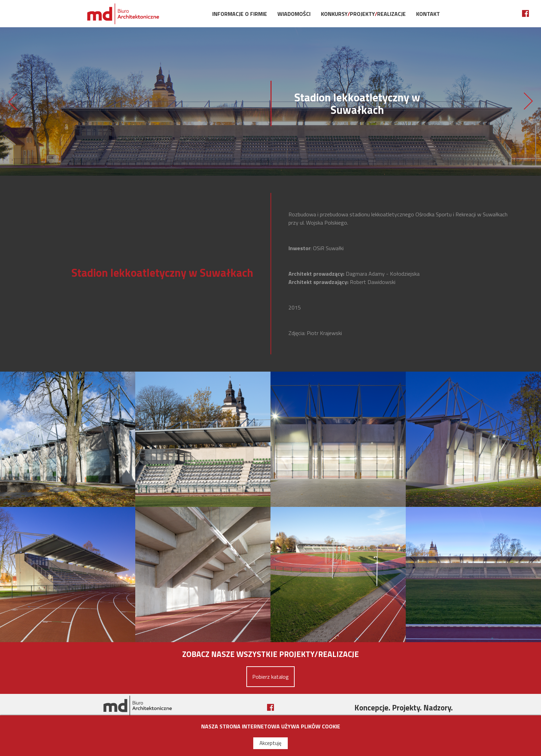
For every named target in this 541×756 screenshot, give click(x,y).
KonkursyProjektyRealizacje (363, 14)
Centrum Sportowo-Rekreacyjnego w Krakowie (12, 101)
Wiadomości (294, 14)
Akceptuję (270, 743)
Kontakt (428, 14)
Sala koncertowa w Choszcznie (529, 101)
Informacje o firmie (240, 14)
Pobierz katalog (270, 677)
